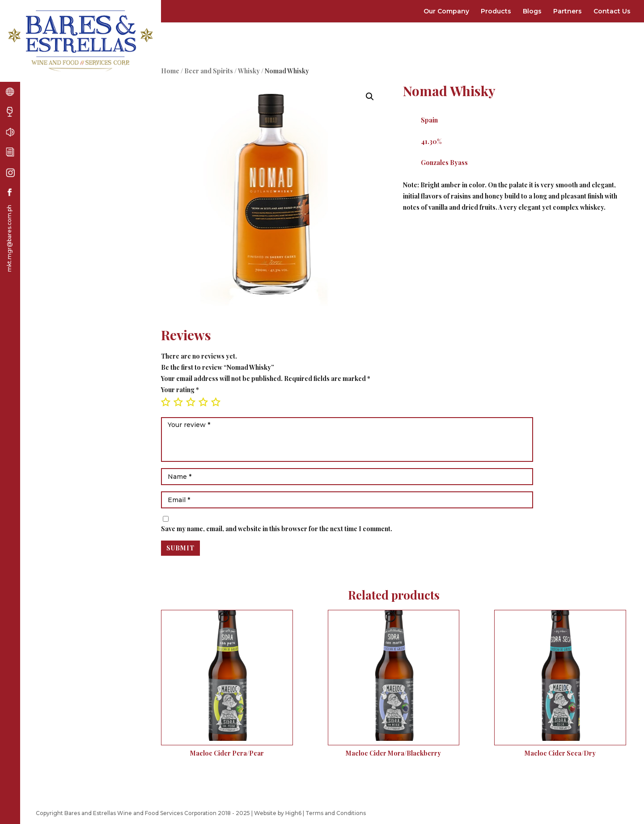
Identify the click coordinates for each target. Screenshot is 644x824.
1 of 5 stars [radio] (165, 402)
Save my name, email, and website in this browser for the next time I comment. (277, 529)
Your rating (180, 390)
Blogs (532, 11)
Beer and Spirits (209, 71)
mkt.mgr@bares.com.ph (9, 238)
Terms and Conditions (336, 813)
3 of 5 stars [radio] (191, 402)
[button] (370, 97)
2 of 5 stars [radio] (178, 402)
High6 (293, 813)
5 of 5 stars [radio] (216, 402)
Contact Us (612, 11)
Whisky (249, 71)
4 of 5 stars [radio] (203, 402)
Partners (568, 11)
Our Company (446, 11)
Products (496, 11)
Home (170, 71)
